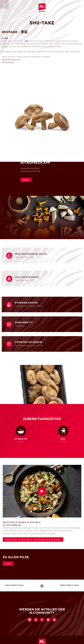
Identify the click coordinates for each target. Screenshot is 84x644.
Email (26, 180)
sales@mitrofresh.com (11, 60)
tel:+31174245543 (8, 62)
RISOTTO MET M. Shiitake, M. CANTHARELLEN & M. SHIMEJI (33, 540)
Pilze (8, 564)
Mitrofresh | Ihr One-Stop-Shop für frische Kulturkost (42, 8)
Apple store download (30, 168)
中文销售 (5, 38)
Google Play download (30, 171)
